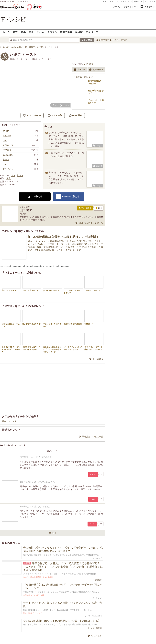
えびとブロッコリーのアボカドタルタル (32, 342)
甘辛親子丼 (94, 317)
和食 (25, 613)
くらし (113, 1)
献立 (15, 32)
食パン (20, 175)
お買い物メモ (96, 70)
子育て (106, 1)
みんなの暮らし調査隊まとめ (35, 577)
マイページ (92, 32)
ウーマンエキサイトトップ (125, 7)
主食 (9, 178)
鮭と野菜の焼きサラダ (32, 317)
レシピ (36, 595)
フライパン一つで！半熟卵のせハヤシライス (94, 342)
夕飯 (42, 595)
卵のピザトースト (11, 284)
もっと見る (98, 359)
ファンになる (85, 209)
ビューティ (122, 1)
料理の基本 (66, 32)
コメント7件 (55, 115)
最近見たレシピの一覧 (93, 437)
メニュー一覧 (150, 1)
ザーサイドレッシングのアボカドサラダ (73, 342)
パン (13, 175)
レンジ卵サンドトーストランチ (73, 285)
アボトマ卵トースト (32, 284)
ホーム (6, 32)
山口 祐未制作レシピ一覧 (91, 223)
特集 (23, 32)
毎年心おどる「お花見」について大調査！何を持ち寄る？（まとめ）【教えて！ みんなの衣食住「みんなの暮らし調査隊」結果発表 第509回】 (63, 567)
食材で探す (104, 40)
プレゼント (138, 1)
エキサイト (150, 7)
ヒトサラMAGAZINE (93, 616)
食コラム (52, 32)
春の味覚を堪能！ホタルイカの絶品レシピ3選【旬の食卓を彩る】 (62, 621)
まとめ (40, 32)
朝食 (4, 421)
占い (130, 1)
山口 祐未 (89, 64)
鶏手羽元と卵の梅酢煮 (73, 317)
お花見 (51, 577)
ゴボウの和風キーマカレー (11, 319)
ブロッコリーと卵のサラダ (53, 319)
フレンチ (39, 613)
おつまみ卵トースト (53, 284)
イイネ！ (93, 474)
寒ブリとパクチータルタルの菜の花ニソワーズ (11, 343)
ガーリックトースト (94, 284)
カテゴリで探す (120, 40)
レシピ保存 (77, 115)
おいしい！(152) (34, 115)
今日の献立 (28, 595)
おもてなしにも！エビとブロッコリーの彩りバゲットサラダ (53, 343)
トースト (12, 421)
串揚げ (31, 613)
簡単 (31, 32)
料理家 (79, 32)
